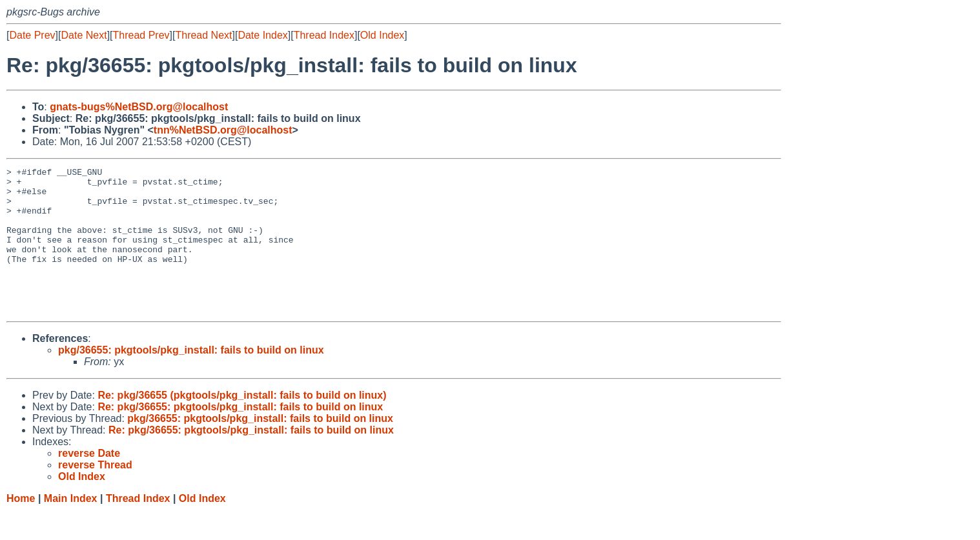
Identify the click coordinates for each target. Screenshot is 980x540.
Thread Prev (141, 35)
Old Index (382, 35)
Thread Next (203, 35)
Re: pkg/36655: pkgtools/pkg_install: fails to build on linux (240, 436)
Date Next (84, 35)
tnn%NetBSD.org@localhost (223, 130)
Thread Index (324, 35)
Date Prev (32, 35)
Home (21, 527)
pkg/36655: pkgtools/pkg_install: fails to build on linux (191, 379)
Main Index (71, 527)
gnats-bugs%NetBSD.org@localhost (139, 107)
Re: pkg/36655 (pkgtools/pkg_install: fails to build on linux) (242, 424)
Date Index (262, 35)
